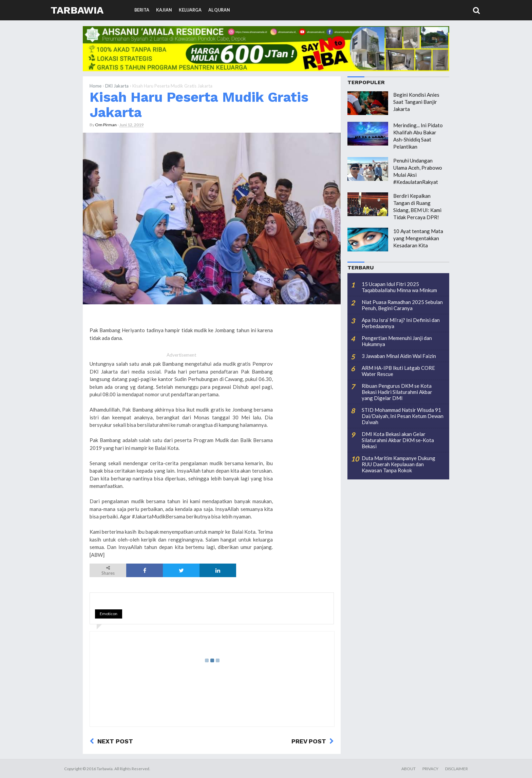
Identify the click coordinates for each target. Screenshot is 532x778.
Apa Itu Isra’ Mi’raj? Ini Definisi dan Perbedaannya (401, 323)
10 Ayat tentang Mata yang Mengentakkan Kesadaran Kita (418, 238)
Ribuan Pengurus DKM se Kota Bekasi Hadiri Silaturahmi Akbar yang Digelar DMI (397, 392)
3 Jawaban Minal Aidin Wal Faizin (399, 356)
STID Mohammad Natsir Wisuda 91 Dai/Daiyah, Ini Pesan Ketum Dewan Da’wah (403, 416)
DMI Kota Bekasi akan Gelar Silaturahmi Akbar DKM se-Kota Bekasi (398, 440)
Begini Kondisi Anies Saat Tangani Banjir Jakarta (416, 102)
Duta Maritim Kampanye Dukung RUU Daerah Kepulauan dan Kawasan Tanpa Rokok (398, 464)
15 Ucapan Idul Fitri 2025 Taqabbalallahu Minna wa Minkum (399, 287)
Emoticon (109, 614)
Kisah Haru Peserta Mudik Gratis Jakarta (199, 105)
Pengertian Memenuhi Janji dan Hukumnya (397, 341)
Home (96, 86)
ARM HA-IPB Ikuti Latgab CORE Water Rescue (398, 371)
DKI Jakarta (117, 86)
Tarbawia (77, 10)
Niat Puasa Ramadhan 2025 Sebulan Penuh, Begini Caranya (402, 305)
